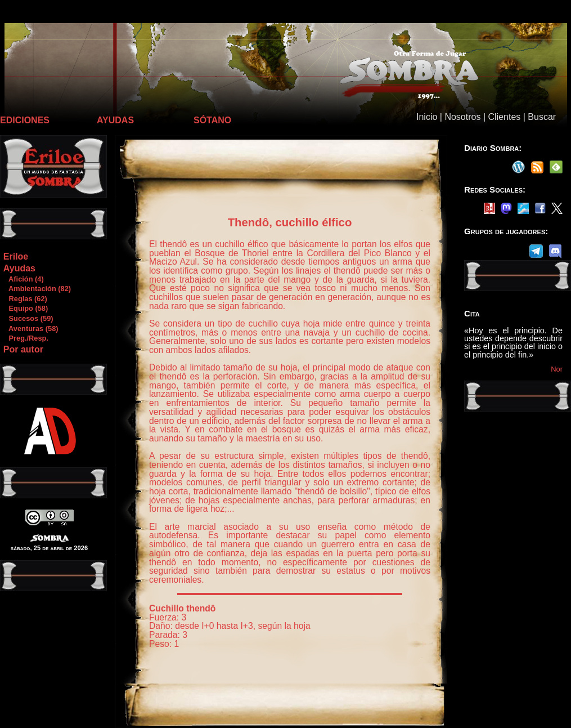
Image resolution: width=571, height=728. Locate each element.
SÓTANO (212, 120)
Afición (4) (23, 279)
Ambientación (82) (37, 289)
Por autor (23, 349)
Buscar (542, 117)
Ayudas (19, 268)
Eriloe (16, 256)
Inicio (427, 117)
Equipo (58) (25, 308)
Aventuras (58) (31, 329)
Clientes (504, 117)
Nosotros (462, 117)
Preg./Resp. (26, 338)
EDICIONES (25, 120)
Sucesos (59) (28, 318)
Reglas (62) (25, 299)
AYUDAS (115, 120)
